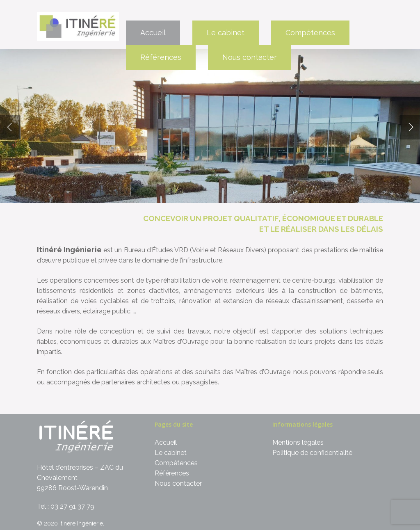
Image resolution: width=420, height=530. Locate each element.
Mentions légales (298, 442)
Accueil (153, 33)
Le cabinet (226, 33)
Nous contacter (250, 57)
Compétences (310, 33)
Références (161, 57)
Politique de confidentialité (312, 453)
